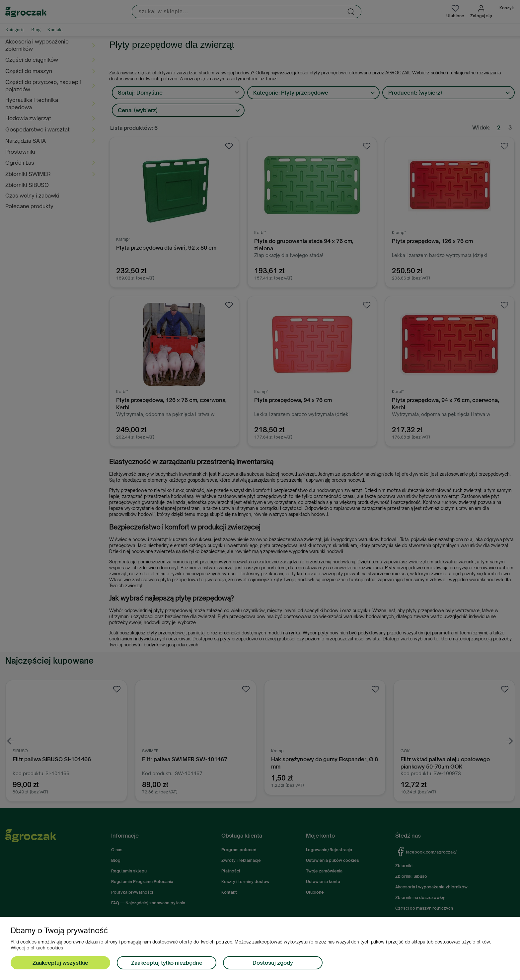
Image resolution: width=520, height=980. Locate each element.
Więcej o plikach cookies (37, 948)
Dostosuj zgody (273, 963)
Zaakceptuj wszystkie (60, 963)
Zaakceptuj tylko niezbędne (167, 963)
